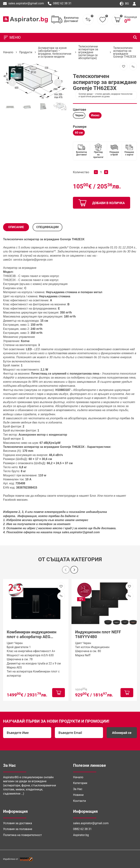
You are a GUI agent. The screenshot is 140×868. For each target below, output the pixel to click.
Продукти (26, 52)
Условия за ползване (18, 829)
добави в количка (102, 203)
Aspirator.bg (81, 835)
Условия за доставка (17, 823)
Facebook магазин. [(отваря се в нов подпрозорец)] (16, 500)
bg (124, 4)
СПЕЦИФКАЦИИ (47, 227)
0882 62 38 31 (60, 4)
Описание (16, 227)
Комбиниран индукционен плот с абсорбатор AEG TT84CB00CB (32, 635)
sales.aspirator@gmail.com (24, 4)
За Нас (78, 789)
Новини (78, 795)
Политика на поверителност (22, 835)
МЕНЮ (12, 37)
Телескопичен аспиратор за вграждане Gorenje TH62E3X (125, 52)
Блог (93, 496)
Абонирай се (122, 733)
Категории (80, 783)
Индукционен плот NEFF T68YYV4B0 (98, 634)
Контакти (79, 801)
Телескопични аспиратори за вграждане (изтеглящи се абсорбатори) (88, 52)
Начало (8, 52)
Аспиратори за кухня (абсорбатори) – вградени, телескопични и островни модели (55, 52)
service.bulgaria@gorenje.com (33, 260)
